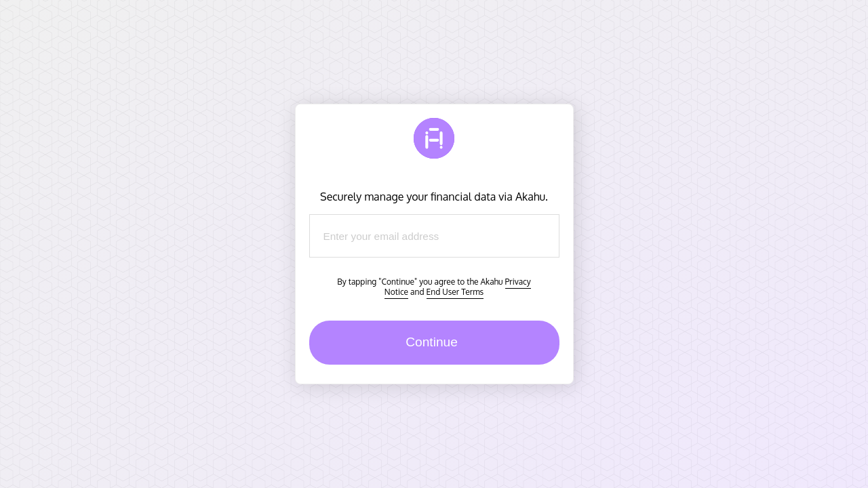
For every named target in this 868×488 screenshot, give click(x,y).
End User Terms (455, 292)
